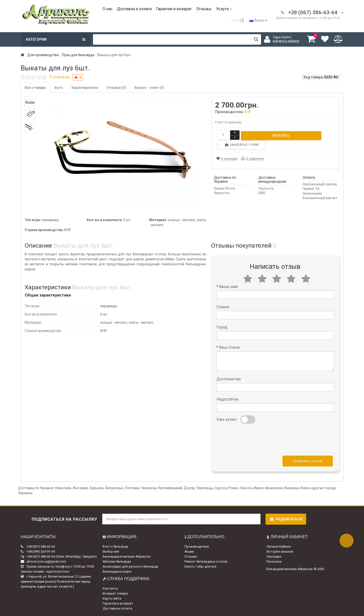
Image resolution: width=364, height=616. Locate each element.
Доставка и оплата (134, 9)
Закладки (274, 556)
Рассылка (274, 561)
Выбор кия (111, 551)
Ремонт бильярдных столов (206, 561)
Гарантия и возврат (174, 9)
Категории (56, 39)
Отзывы (204, 9)
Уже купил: (227, 419)
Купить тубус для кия (200, 566)
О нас (107, 9)
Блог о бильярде (115, 546)
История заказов (280, 551)
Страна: (223, 307)
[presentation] (254, 439)
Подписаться (286, 519)
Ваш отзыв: (230, 347)
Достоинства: (229, 379)
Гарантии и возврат (118, 603)
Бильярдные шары (117, 571)
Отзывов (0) (116, 88)
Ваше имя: (229, 287)
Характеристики (85, 88)
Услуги (224, 9)
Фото (59, 88)
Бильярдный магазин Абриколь (127, 556)
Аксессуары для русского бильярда (130, 566)
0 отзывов (59, 77)
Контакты (110, 588)
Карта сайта (112, 598)
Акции (189, 551)
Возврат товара (115, 593)
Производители (197, 546)
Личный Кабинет (279, 546)
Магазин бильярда (117, 561)
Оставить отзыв (308, 461)
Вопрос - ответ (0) (149, 88)
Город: (222, 327)
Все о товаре (35, 88)
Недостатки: (228, 399)
